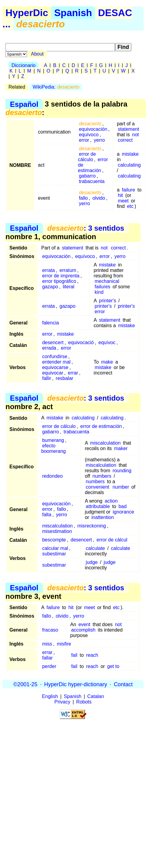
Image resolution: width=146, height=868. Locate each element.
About (37, 54)
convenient (98, 487)
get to (113, 666)
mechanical (107, 281)
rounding (122, 471)
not (135, 135)
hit (120, 195)
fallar (48, 658)
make (107, 362)
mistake (130, 154)
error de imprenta (61, 276)
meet (123, 201)
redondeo (53, 476)
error (84, 140)
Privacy (62, 702)
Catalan (96, 696)
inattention (103, 517)
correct (125, 140)
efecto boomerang (54, 448)
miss (47, 644)
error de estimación (101, 426)
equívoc (107, 342)
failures (103, 287)
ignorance (124, 512)
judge (92, 562)
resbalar (65, 378)
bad (122, 506)
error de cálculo (87, 157)
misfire (64, 644)
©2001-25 (25, 684)
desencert (53, 342)
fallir (47, 378)
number (121, 487)
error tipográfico (59, 281)
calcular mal (55, 548)
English (50, 696)
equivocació (81, 342)
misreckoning (92, 526)
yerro (99, 140)
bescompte (54, 540)
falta (47, 515)
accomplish (83, 630)
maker (121, 448)
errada (49, 348)
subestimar (54, 554)
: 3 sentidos (86, 228)
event (84, 624)
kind (99, 292)
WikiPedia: (56, 87)
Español (24, 104)
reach (92, 655)
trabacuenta (92, 181)
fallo (83, 198)
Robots (84, 702)
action (111, 501)
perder (49, 666)
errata (49, 270)
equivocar (53, 373)
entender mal (56, 362)
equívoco (89, 135)
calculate (95, 548)
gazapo (50, 287)
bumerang (53, 440)
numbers (102, 476)
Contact (123, 684)
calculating (129, 165)
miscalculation (105, 443)
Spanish (73, 13)
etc (130, 206)
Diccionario (24, 65)
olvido (99, 198)
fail (74, 655)
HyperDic (27, 13)
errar (73, 373)
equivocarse (55, 367)
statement (128, 129)
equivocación (93, 129)
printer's (107, 301)
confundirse (55, 356)
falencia (51, 323)
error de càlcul (112, 540)
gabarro (87, 176)
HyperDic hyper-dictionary (76, 684)
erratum (68, 270)
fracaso (50, 630)
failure (128, 190)
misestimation (57, 531)
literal (69, 287)
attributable (98, 506)
